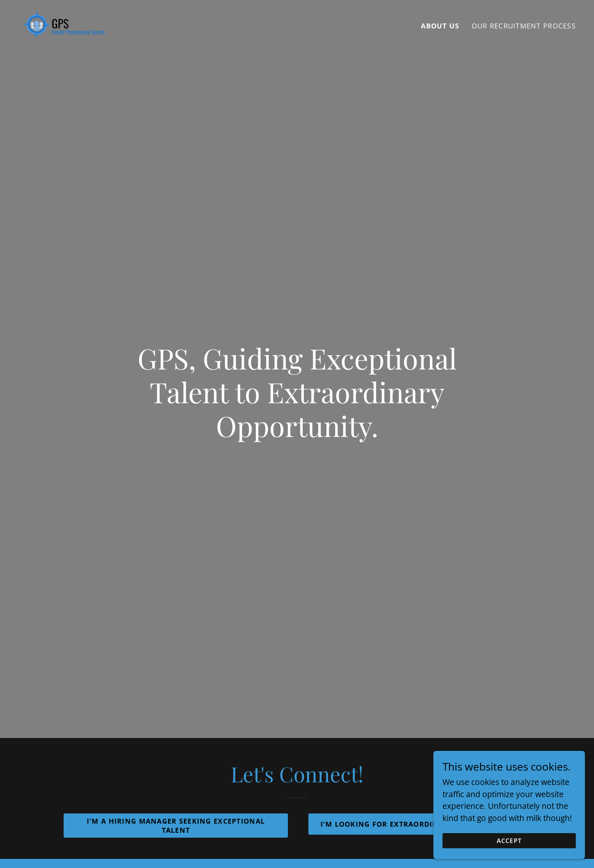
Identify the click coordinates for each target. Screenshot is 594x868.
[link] (64, 24)
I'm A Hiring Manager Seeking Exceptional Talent (176, 826)
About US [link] (440, 26)
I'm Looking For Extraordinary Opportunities (418, 824)
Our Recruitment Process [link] (524, 26)
